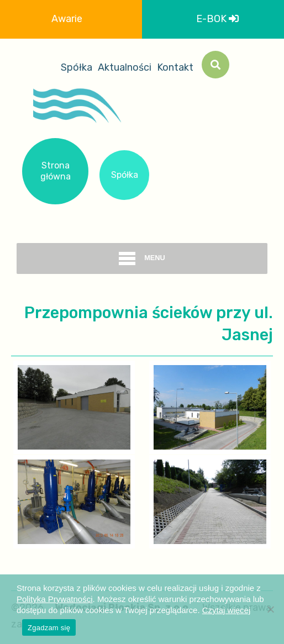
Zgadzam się (49, 628)
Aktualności (125, 67)
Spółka (77, 67)
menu (142, 258)
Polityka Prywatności (55, 599)
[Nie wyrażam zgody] (270, 609)
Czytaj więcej (227, 610)
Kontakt (175, 67)
